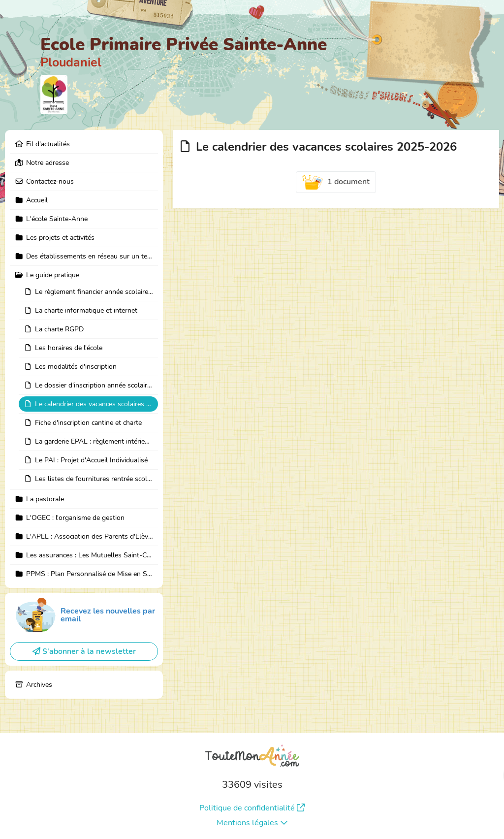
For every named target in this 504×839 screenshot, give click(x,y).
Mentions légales (252, 823)
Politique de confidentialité (252, 808)
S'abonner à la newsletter (84, 651)
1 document (336, 182)
